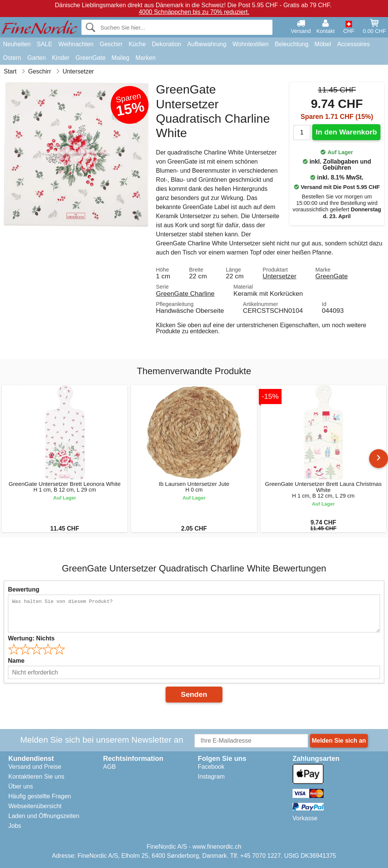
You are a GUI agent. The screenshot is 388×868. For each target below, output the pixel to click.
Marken (145, 58)
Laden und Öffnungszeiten (44, 816)
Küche (137, 44)
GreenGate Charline (185, 293)
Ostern (12, 58)
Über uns (21, 786)
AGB (110, 767)
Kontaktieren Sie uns (36, 777)
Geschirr (111, 44)
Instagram (211, 777)
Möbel (323, 44)
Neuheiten (17, 44)
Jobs (15, 826)
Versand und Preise (35, 767)
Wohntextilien (250, 44)
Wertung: (31, 638)
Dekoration (167, 44)
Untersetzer (279, 276)
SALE (45, 44)
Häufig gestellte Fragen (40, 796)
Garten (37, 58)
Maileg (120, 58)
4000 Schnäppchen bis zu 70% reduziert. (194, 12)
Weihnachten (76, 44)
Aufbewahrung (207, 44)
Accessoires (354, 44)
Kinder (61, 58)
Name (16, 661)
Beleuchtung (292, 44)
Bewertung (24, 589)
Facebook (211, 767)
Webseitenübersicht (35, 806)
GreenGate (90, 58)
